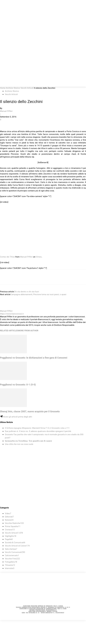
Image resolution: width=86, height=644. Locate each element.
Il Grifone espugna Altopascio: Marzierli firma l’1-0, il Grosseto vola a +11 (37, 428)
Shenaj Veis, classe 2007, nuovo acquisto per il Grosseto (30, 412)
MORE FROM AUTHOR (28, 331)
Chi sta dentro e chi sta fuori (26, 292)
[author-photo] (6, 308)
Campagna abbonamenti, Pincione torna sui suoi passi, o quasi (38, 294)
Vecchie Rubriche (14, 523)
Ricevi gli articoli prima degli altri (16, 417)
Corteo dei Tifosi (7, 257)
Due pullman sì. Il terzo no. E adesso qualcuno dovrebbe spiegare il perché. (38, 431)
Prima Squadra (13, 526)
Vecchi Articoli (27, 88)
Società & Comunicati (15, 543)
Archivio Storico (13, 88)
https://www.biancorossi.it (12, 314)
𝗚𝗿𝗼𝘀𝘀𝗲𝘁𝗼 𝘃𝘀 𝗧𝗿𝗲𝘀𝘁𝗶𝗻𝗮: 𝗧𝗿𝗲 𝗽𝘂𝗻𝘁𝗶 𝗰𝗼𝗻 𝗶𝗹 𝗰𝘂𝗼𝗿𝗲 (28, 441)
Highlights (11, 536)
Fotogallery (11, 562)
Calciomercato (12, 555)
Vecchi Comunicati (15, 552)
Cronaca (10, 530)
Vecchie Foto (12, 559)
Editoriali (9, 517)
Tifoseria (10, 565)
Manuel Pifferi (6, 111)
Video (8, 514)
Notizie (9, 520)
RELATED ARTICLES (9, 331)
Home (3, 88)
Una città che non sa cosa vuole (19, 444)
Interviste (10, 568)
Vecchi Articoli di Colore (17, 546)
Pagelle (9, 539)
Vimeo (39, 257)
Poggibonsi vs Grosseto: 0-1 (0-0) (18, 385)
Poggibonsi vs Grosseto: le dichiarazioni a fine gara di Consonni (34, 358)
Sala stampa (11, 549)
